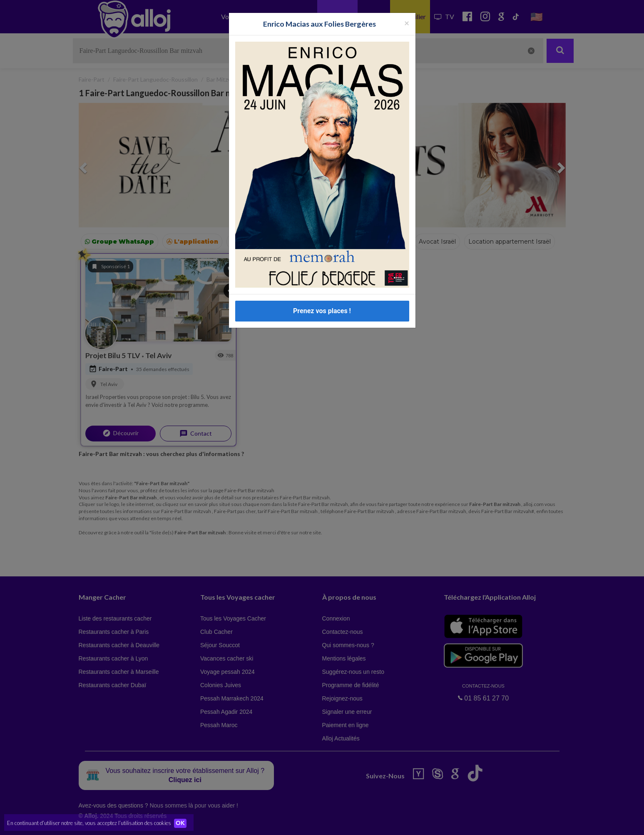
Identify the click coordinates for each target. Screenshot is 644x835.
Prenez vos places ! (322, 311)
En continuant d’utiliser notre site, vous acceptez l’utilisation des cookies (89, 823)
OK (183, 823)
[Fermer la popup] (407, 23)
